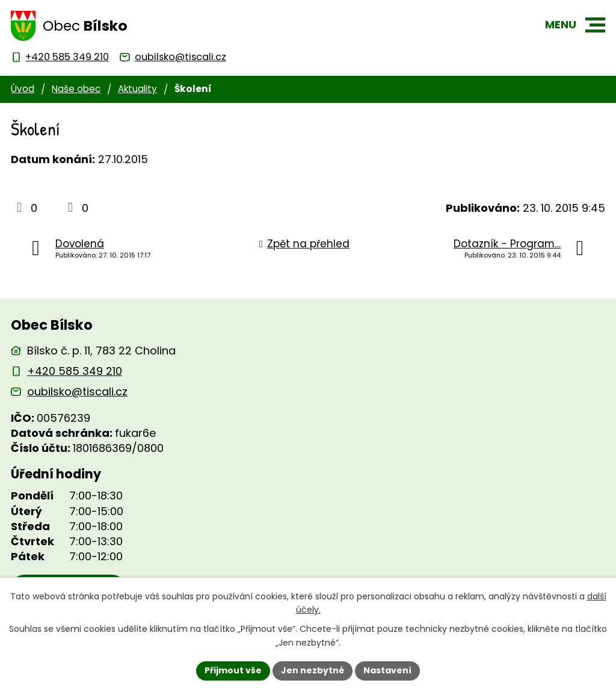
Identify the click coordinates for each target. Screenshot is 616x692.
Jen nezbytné (313, 670)
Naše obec (76, 89)
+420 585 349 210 (75, 371)
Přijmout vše (233, 670)
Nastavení (387, 670)
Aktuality (137, 89)
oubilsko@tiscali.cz (77, 391)
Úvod (23, 89)
